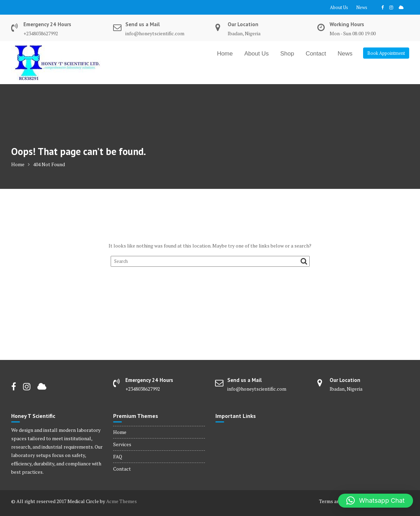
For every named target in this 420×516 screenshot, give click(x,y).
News (362, 7)
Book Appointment (386, 53)
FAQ (118, 456)
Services (122, 444)
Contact (316, 54)
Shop (287, 54)
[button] (375, 501)
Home (225, 54)
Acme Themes (121, 501)
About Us (339, 7)
